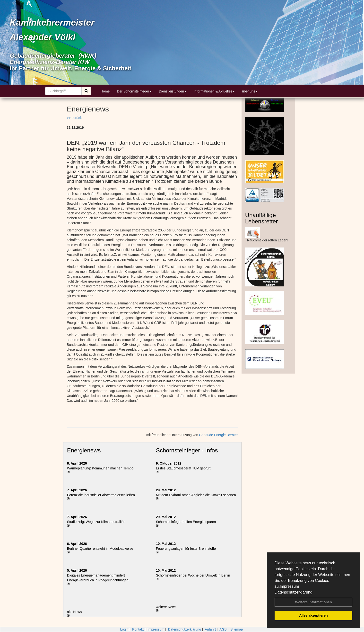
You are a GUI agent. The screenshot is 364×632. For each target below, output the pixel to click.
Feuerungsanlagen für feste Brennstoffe (186, 549)
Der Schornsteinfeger (134, 91)
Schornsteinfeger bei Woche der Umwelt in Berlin (193, 575)
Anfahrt (210, 629)
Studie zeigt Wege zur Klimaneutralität (96, 522)
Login (124, 629)
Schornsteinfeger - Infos (187, 450)
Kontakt (138, 629)
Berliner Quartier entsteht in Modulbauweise (100, 549)
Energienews (84, 450)
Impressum (289, 586)
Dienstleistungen (173, 91)
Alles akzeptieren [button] (313, 615)
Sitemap (237, 629)
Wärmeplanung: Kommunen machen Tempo (100, 468)
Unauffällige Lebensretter (262, 218)
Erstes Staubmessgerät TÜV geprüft (183, 468)
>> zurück (74, 118)
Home (105, 91)
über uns (250, 91)
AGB (223, 629)
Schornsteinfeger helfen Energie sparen (186, 522)
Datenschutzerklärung (294, 592)
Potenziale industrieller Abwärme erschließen (101, 495)
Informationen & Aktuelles (214, 91)
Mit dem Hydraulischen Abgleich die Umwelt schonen (196, 495)
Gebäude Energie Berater (218, 435)
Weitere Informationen (313, 602)
